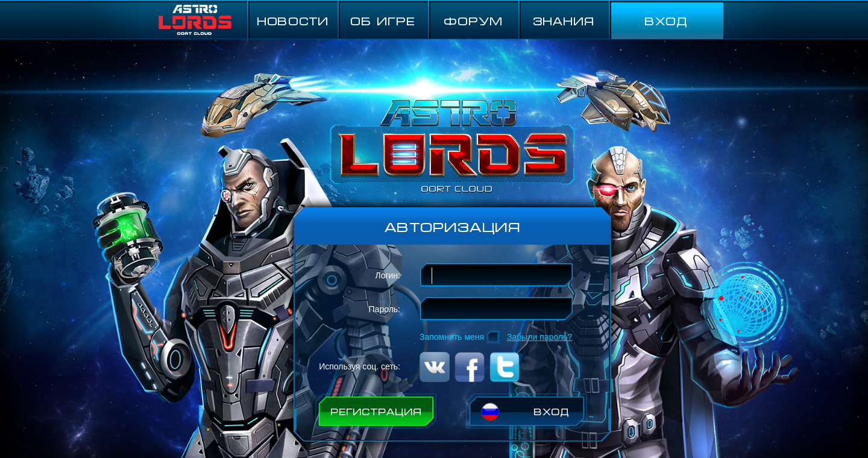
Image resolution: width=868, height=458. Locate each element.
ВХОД (666, 20)
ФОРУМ (473, 20)
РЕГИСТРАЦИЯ (376, 411)
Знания (564, 20)
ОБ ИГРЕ (383, 20)
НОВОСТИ (293, 20)
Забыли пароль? (539, 337)
